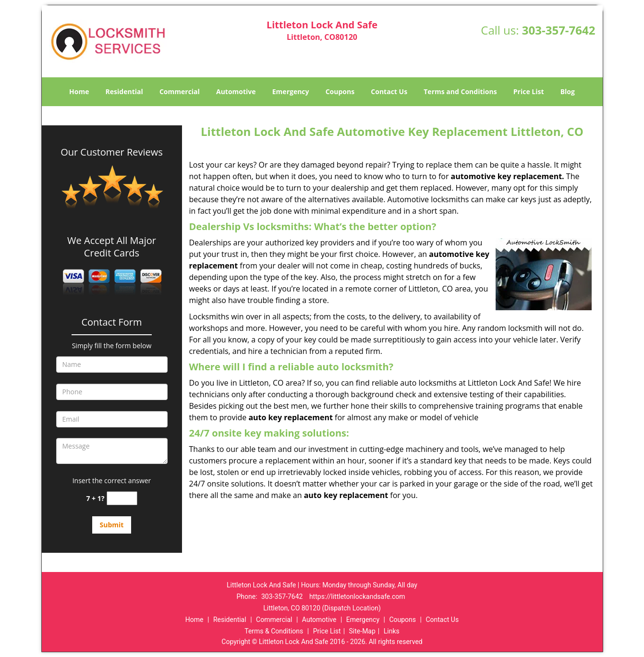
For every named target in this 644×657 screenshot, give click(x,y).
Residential (124, 91)
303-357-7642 (559, 30)
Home (79, 91)
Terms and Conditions (460, 91)
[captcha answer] (122, 498)
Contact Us (389, 91)
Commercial (180, 91)
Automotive (236, 91)
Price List (529, 91)
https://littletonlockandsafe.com (357, 596)
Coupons (340, 91)
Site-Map (362, 631)
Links (392, 631)
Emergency (291, 91)
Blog (568, 91)
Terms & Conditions (274, 631)
